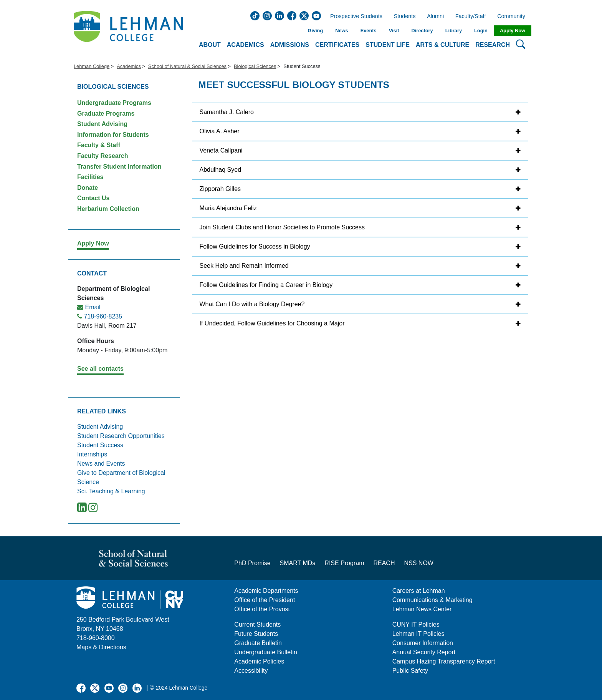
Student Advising (102, 124)
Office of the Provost (262, 609)
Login (481, 31)
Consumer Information (423, 643)
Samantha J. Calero (227, 112)
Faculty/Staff (471, 17)
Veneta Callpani (221, 150)
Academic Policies (259, 661)
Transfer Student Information (119, 167)
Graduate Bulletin (258, 643)
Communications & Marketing (432, 600)
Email (93, 307)
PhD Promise (252, 563)
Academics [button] (246, 45)
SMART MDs (298, 563)
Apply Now (513, 31)
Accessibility (251, 671)
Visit (394, 31)
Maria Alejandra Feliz (228, 208)
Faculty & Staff (99, 145)
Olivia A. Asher (220, 131)
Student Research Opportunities (121, 436)
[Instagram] (93, 509)
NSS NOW (418, 563)
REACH (384, 563)
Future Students (256, 634)
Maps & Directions (101, 647)
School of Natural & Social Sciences (187, 66)
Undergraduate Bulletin (266, 652)
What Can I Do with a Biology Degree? (252, 304)
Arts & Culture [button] (442, 45)
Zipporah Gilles (220, 189)
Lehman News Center (422, 609)
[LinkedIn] (82, 509)
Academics (129, 66)
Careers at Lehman (419, 591)
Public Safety (410, 671)
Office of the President (265, 600)
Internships (92, 454)
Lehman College (92, 66)
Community (514, 17)
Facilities (90, 177)
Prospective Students (354, 17)
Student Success (100, 445)
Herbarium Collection (108, 209)
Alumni (435, 17)
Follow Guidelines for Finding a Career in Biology (266, 285)
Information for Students (113, 135)
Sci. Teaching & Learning (111, 491)
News (342, 31)
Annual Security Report (424, 652)
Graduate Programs (106, 114)
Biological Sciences (255, 66)
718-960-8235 (103, 316)
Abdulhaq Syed (221, 170)
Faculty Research (103, 156)
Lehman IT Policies (418, 634)
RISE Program (344, 563)
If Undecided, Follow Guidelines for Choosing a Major (272, 323)
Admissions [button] (290, 45)
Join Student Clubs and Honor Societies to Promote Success (282, 227)
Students (405, 17)
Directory (422, 31)
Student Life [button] (388, 45)
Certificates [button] (337, 45)
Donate (88, 188)
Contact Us (93, 198)
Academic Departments (266, 591)
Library (454, 31)
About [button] (210, 45)
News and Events (101, 464)
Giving (315, 31)
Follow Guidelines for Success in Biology (255, 246)
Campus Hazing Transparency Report (444, 661)
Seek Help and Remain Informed (244, 266)
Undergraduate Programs (114, 103)
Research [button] (493, 45)
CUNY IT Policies (416, 625)
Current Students (257, 625)
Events (369, 31)
